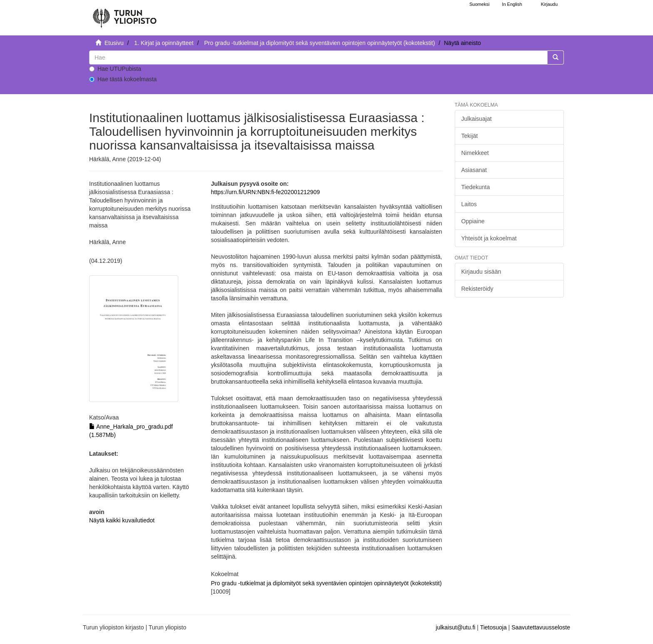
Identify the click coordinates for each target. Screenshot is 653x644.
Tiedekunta (476, 187)
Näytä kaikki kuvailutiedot (122, 520)
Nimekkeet (475, 153)
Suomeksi (479, 4)
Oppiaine (473, 221)
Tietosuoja (493, 627)
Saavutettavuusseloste (541, 627)
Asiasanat (474, 170)
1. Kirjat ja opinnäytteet (164, 43)
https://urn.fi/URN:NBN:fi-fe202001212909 (265, 192)
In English (512, 4)
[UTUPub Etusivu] (125, 15)
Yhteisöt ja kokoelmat (489, 238)
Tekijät (470, 136)
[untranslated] (318, 57)
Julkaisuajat (477, 119)
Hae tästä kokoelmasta (123, 79)
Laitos (469, 204)
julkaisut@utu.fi (455, 627)
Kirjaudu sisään (481, 272)
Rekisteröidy (477, 289)
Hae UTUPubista (115, 69)
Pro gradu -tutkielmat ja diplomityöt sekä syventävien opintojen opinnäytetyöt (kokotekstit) (319, 43)
